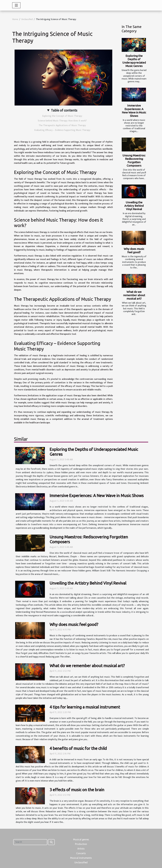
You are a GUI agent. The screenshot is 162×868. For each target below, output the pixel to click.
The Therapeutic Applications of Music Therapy (62, 125)
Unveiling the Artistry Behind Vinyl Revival (134, 206)
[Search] (30, 842)
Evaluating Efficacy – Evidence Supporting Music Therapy (62, 130)
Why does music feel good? (134, 251)
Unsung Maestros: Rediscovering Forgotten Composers (134, 160)
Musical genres (81, 839)
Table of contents (64, 111)
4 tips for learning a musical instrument (85, 707)
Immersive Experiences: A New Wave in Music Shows (134, 111)
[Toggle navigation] (16, 5)
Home (15, 19)
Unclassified (27, 19)
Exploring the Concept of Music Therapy (62, 116)
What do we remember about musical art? (134, 295)
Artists (81, 849)
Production (81, 844)
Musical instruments (81, 858)
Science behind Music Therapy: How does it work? (62, 121)
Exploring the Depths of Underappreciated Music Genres (134, 61)
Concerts (81, 853)
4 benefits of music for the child (78, 748)
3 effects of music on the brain (77, 790)
